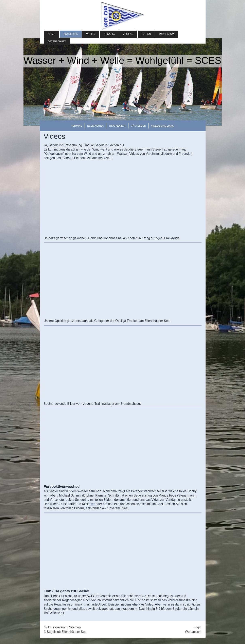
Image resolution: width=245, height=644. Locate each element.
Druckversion (56, 627)
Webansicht (193, 632)
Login (197, 627)
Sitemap (75, 627)
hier (92, 504)
